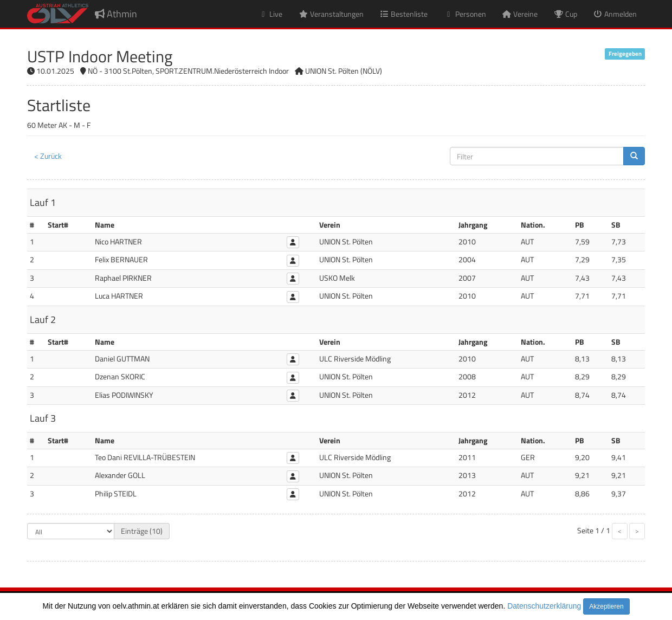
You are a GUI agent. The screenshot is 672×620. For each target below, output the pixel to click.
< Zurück (48, 156)
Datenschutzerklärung (544, 606)
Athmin (116, 14)
